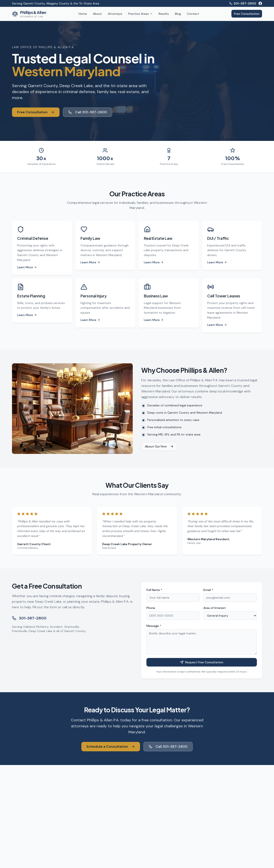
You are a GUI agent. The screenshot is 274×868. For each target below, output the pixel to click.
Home (83, 14)
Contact (193, 14)
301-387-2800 (243, 3)
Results (164, 14)
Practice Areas (140, 14)
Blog (178, 14)
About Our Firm (159, 446)
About (97, 14)
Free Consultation (247, 14)
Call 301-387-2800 (88, 112)
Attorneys (115, 14)
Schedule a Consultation (111, 746)
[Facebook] (260, 3)
